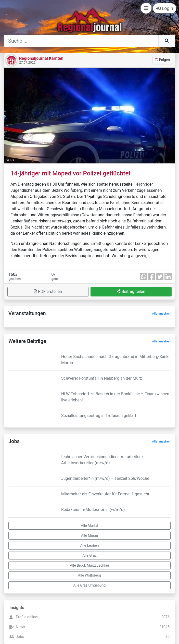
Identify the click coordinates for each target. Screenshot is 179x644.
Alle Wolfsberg (89, 575)
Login (165, 8)
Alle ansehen (161, 313)
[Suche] (81, 41)
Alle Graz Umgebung (90, 585)
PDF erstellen (48, 291)
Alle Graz (89, 555)
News (20, 627)
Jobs (20, 637)
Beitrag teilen (131, 291)
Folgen (162, 60)
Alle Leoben (90, 545)
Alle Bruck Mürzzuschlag (89, 565)
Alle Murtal (89, 526)
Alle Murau (90, 535)
